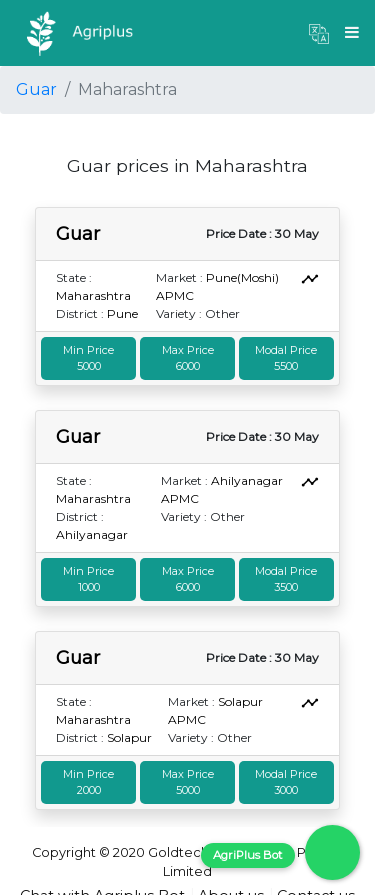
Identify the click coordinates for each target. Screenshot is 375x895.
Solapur (129, 737)
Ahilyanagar (92, 534)
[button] (319, 33)
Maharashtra (93, 295)
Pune (122, 313)
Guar (36, 89)
